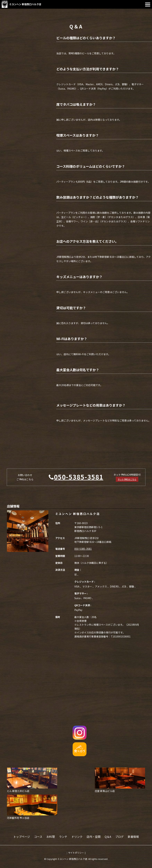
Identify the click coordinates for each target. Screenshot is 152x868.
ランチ (63, 837)
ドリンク (77, 837)
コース (38, 837)
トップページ (22, 837)
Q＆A (108, 837)
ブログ (119, 837)
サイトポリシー (76, 853)
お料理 (51, 837)
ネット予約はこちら (127, 479)
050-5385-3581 (79, 477)
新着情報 (133, 837)
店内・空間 (94, 837)
